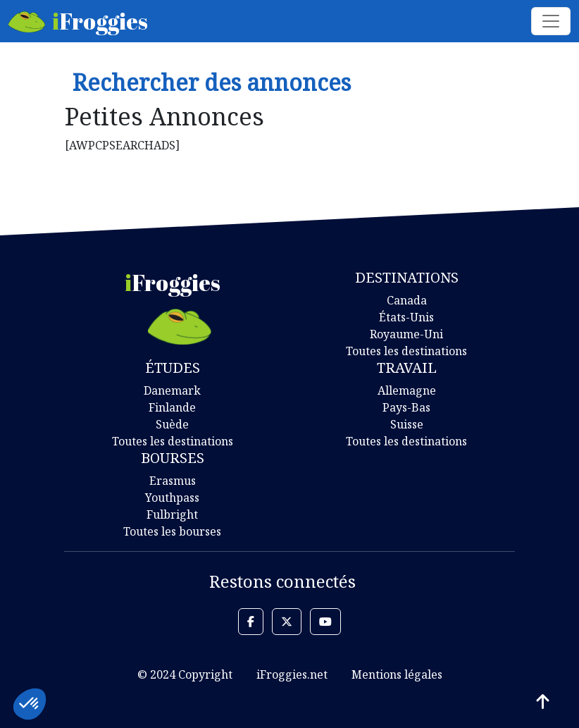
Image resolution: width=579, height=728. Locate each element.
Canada (407, 300)
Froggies (78, 21)
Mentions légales (397, 674)
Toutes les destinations (406, 351)
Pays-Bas (406, 407)
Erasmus (173, 481)
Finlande (172, 407)
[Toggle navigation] (551, 21)
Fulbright (172, 514)
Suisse (407, 424)
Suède (172, 424)
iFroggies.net (292, 674)
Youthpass (172, 498)
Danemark (172, 390)
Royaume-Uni (406, 334)
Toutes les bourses (172, 531)
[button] (251, 622)
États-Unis (406, 317)
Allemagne (407, 390)
